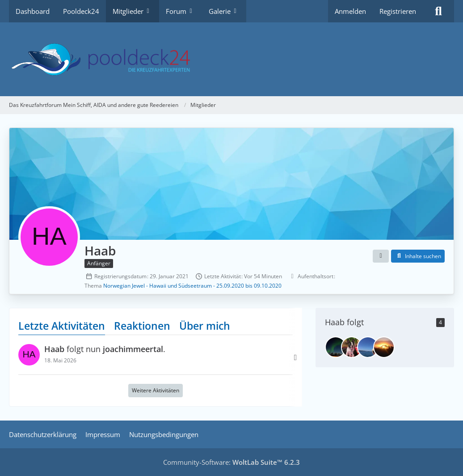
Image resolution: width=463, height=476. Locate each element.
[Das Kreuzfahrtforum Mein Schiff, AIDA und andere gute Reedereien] (231, 59)
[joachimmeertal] (336, 347)
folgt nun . (105, 349)
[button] (381, 256)
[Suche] (438, 11)
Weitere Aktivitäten (156, 391)
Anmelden (350, 11)
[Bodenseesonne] (368, 347)
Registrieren (398, 11)
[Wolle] (352, 347)
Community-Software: (231, 462)
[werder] (384, 347)
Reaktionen (142, 326)
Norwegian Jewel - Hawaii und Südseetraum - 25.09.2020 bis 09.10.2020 (192, 286)
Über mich (205, 326)
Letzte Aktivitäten (62, 326)
